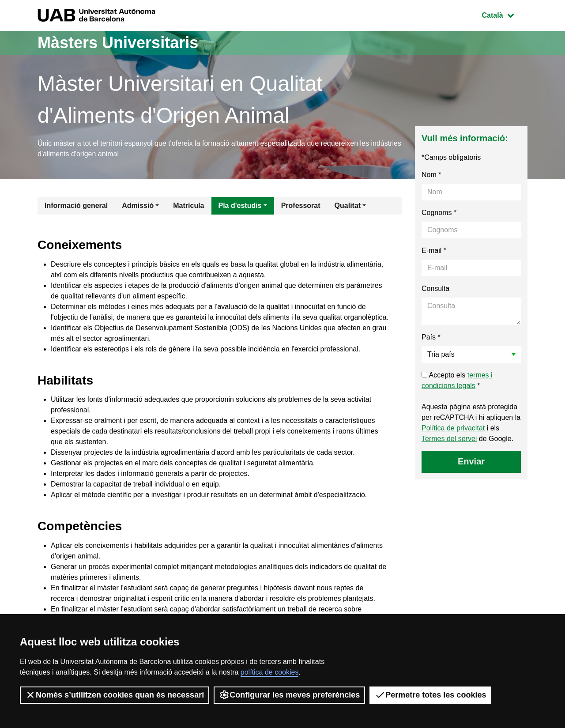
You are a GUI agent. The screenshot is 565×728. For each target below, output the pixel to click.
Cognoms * (439, 213)
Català (505, 14)
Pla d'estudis (240, 206)
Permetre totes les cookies (430, 695)
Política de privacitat (453, 428)
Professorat (301, 206)
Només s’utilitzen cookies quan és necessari (115, 695)
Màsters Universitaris (118, 43)
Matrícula (188, 206)
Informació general (76, 206)
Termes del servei (449, 439)
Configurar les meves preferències (289, 695)
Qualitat (348, 206)
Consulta (435, 289)
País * (431, 337)
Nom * (431, 175)
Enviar (471, 461)
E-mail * (434, 251)
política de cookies (270, 672)
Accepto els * (457, 380)
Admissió (138, 206)
